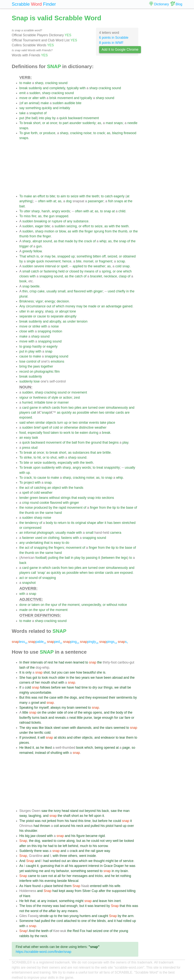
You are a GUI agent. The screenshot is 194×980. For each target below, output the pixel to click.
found (36, 886)
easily (82, 498)
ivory (57, 811)
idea (75, 861)
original (81, 523)
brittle (107, 453)
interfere (25, 881)
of (22, 103)
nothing (126, 876)
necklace (110, 276)
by (54, 118)
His (22, 836)
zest (77, 398)
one (119, 271)
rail (93, 851)
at (48, 123)
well (116, 841)
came (32, 876)
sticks (62, 738)
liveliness (40, 398)
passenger (96, 201)
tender (24, 498)
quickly (47, 108)
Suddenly (26, 851)
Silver (87, 891)
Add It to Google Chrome (120, 50)
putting (53, 558)
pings (108, 642)
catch (109, 196)
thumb (123, 231)
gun (52, 216)
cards (56, 408)
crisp (33, 291)
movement (65, 98)
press (26, 448)
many (23, 703)
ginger (98, 291)
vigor (39, 301)
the (28, 118)
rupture (57, 221)
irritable (40, 402)
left (65, 846)
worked (55, 861)
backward (75, 118)
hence (67, 261)
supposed (119, 891)
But (22, 697)
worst (34, 911)
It (20, 672)
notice (122, 605)
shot (47, 672)
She (22, 678)
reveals (60, 718)
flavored (80, 291)
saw (44, 811)
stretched (129, 523)
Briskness (27, 301)
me (41, 871)
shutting (56, 753)
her (37, 682)
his (99, 811)
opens (97, 712)
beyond (90, 811)
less (20, 642)
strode (44, 916)
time (85, 687)
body (49, 523)
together (47, 366)
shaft (67, 816)
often (42, 201)
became (92, 836)
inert (117, 901)
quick (63, 118)
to (21, 83)
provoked (29, 738)
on (32, 372)
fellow (38, 251)
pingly (89, 642)
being (99, 748)
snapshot (36, 113)
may (48, 256)
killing (131, 891)
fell (91, 816)
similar (110, 412)
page (126, 748)
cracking (51, 83)
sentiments (124, 697)
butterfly (25, 718)
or (30, 98)
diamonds (84, 728)
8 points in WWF (111, 43)
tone (73, 311)
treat (100, 468)
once (53, 123)
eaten (84, 433)
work (67, 433)
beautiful (90, 672)
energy (50, 301)
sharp (39, 83)
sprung (99, 231)
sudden (35, 93)
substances (81, 453)
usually (52, 291)
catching (40, 488)
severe (39, 266)
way (107, 851)
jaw (33, 836)
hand (58, 513)
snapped (62, 216)
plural (23, 296)
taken (55, 433)
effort (41, 196)
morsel (88, 261)
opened (109, 748)
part (66, 123)
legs (124, 558)
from (108, 231)
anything (26, 201)
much (53, 678)
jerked (52, 821)
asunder (75, 123)
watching (31, 871)
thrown (45, 826)
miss (27, 216)
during (94, 433)
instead (40, 753)
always (56, 708)
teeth (95, 196)
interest (94, 866)
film (57, 372)
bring (23, 366)
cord (60, 921)
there (38, 851)
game (34, 408)
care (44, 876)
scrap (121, 261)
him (111, 901)
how (79, 672)
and (46, 88)
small (26, 271)
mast (109, 123)
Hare (28, 886)
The (22, 728)
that (61, 241)
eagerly (119, 196)
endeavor (108, 738)
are (85, 408)
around (65, 826)
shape (92, 523)
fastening (50, 271)
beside (62, 881)
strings (66, 498)
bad (63, 906)
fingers (59, 548)
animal (34, 103)
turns (36, 718)
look (45, 678)
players (25, 412)
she (99, 672)
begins (114, 442)
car (121, 718)
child (122, 211)
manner (63, 402)
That (23, 256)
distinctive (86, 427)
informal (30, 533)
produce (49, 133)
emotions (57, 361)
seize (75, 196)
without (55, 498)
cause (42, 316)
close (23, 331)
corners (25, 682)
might (110, 861)
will (43, 738)
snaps (118, 123)
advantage (114, 306)
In (21, 662)
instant (52, 901)
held (61, 271)
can (66, 672)
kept (62, 891)
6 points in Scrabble (114, 38)
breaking (41, 221)
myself (44, 708)
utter (27, 211)
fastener (28, 538)
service (128, 861)
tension (82, 321)
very (109, 841)
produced (41, 508)
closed (74, 271)
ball (34, 118)
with (83, 88)
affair (52, 911)
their (26, 662)
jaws (36, 366)
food (23, 433)
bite (79, 103)
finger (89, 231)
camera (116, 533)
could (117, 821)
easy (27, 438)
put (22, 118)
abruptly (71, 316)
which (31, 256)
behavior (63, 871)
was (34, 697)
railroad (25, 723)
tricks (99, 876)
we (93, 678)
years (86, 678)
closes (24, 276)
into (41, 118)
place (111, 423)
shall (123, 687)
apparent (81, 866)
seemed (81, 708)
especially (35, 433)
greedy (27, 251)
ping (71, 642)
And (22, 861)
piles (78, 408)
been (117, 523)
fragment (106, 261)
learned (79, 662)
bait (22, 206)
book (23, 281)
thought (99, 861)
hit (39, 457)
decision (63, 301)
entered (96, 886)
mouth (45, 682)
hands (79, 488)
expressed (100, 697)
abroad (117, 678)
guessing (47, 866)
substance (81, 221)
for (36, 708)
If (20, 687)
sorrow (103, 846)
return (62, 523)
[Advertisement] (79, 167)
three (63, 856)
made (69, 241)
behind (73, 846)
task (35, 438)
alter (35, 98)
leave (103, 901)
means (89, 271)
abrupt (37, 241)
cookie (44, 503)
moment (74, 605)
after (100, 523)
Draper (119, 866)
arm (131, 916)
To (21, 123)
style (55, 398)
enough (108, 718)
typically (73, 88)
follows (45, 687)
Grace (108, 866)
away (70, 891)
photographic (44, 372)
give (27, 133)
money (70, 306)
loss (29, 906)
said (22, 423)
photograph (45, 533)
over (102, 408)
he (56, 662)
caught (31, 866)
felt (27, 901)
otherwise (71, 427)
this (28, 697)
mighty (24, 693)
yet (22, 871)
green (34, 498)
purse (88, 718)
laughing (35, 816)
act (27, 488)
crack (101, 133)
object (56, 488)
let (118, 876)
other (77, 738)
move (23, 98)
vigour (24, 398)
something (33, 108)
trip (40, 846)
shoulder (31, 831)
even (69, 662)
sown (65, 728)
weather (99, 266)
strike (36, 326)
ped (55, 642)
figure (81, 836)
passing (92, 558)
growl (35, 703)
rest (50, 662)
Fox (83, 931)
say (22, 108)
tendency (32, 523)
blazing (117, 133)
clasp (123, 276)
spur (54, 605)
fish (111, 201)
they (88, 697)
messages (80, 876)
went (83, 856)
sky (28, 728)
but (54, 672)
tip (114, 508)
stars (109, 728)
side (60, 712)
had (61, 662)
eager (39, 226)
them (130, 738)
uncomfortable (41, 693)
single (31, 261)
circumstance (36, 306)
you (60, 672)
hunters (85, 916)
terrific (39, 733)
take (22, 113)
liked (28, 748)
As (21, 866)
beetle (35, 286)
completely (57, 88)
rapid (62, 508)
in (128, 291)
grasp (27, 346)
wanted (47, 841)
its (73, 523)
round (34, 503)
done (23, 605)
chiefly (121, 291)
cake (41, 291)
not (41, 697)
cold (118, 266)
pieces (24, 743)
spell (64, 266)
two (71, 408)
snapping (46, 276)
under (72, 321)
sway (23, 816)
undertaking (34, 543)
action (68, 398)
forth (34, 133)
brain (71, 708)
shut (53, 457)
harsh (46, 211)
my (64, 708)
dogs (73, 697)
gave (100, 851)
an (26, 103)
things (108, 687)
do (67, 543)
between (108, 558)
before (56, 687)
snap (107, 211)
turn (60, 423)
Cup (95, 891)
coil (56, 826)
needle (132, 123)
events (94, 423)
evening (50, 881)
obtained (129, 256)
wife (117, 886)
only (28, 672)
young (74, 916)
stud (34, 448)
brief (37, 427)
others (73, 856)
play (48, 118)
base (130, 508)
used (111, 291)
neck (80, 826)
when (94, 412)
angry (56, 211)
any (70, 221)
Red (76, 931)
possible (83, 412)
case (53, 697)
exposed (26, 417)
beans (44, 498)
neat (73, 718)
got (35, 678)
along (71, 841)
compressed (32, 528)
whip (103, 241)
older (62, 678)
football (41, 558)
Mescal (73, 881)
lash (22, 668)
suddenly (35, 88)
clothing (54, 538)
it (105, 523)
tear (122, 738)
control (31, 361)
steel (57, 728)
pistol (30, 821)
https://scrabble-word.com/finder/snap (43, 952)
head (65, 811)
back (23, 563)
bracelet (96, 276)
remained (26, 753)
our (100, 687)
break (23, 88)
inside (92, 856)
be (54, 256)
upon (37, 468)
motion (49, 231)
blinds (101, 921)
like (41, 728)
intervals (37, 662)
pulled (95, 826)
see (72, 672)
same (49, 513)
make (27, 83)
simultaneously (117, 408)
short (37, 123)
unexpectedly (91, 605)
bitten (97, 256)
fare (128, 718)
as (99, 123)
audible (70, 103)
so (133, 748)
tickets (36, 723)
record (24, 372)
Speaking (26, 708)
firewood (130, 133)
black (49, 728)
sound (63, 83)
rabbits (24, 936)
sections (108, 498)
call (34, 412)
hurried (27, 402)
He (22, 748)
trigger (24, 246)
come (61, 841)
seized (112, 256)
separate (26, 316)
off (104, 256)
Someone (26, 921)
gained (127, 306)
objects (51, 423)
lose (22, 361)
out (49, 306)
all (66, 866)
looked (129, 841)
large (97, 718)
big (27, 836)
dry (95, 687)
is (38, 256)
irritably (65, 108)
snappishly (112, 468)
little (25, 712)
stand (74, 811)
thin (25, 291)
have (99, 678)
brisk (53, 98)
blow (62, 231)
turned (93, 408)
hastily (37, 346)
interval (50, 266)
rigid (102, 836)
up (73, 256)
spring (106, 271)
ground (96, 442)
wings (88, 712)
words (65, 211)
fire (34, 216)
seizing (72, 226)
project (29, 483)
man (126, 811)
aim (63, 196)
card (25, 408)
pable (37, 642)
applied (78, 266)
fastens (67, 538)
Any (22, 306)
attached (70, 921)
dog (69, 201)
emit (22, 93)
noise (87, 133)
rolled (127, 921)
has (110, 523)
